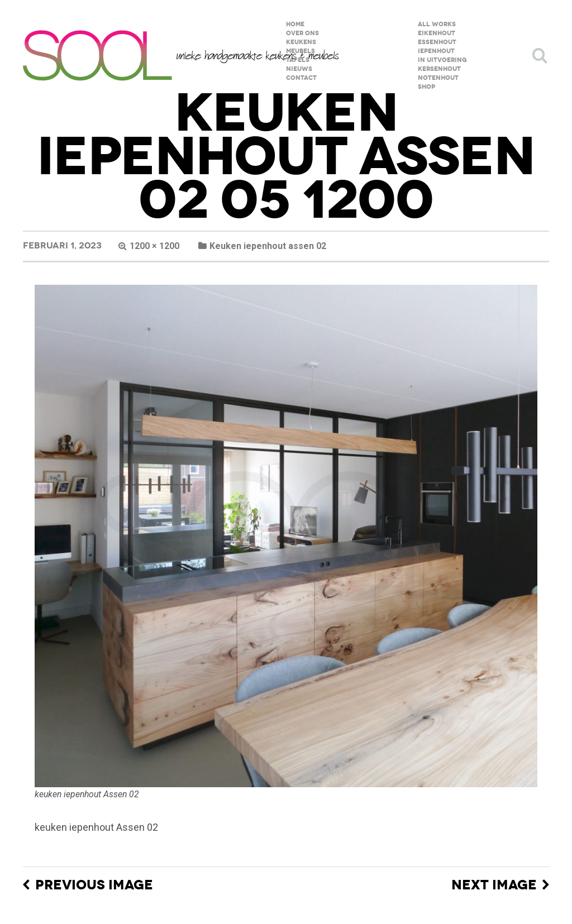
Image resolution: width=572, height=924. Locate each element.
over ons (302, 33)
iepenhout (436, 51)
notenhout (438, 78)
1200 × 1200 (154, 246)
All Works (437, 24)
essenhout (437, 42)
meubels (301, 51)
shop (426, 87)
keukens (301, 42)
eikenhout (437, 33)
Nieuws (299, 69)
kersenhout (439, 69)
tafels (298, 60)
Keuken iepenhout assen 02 (268, 246)
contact (301, 78)
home (295, 24)
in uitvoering (442, 60)
